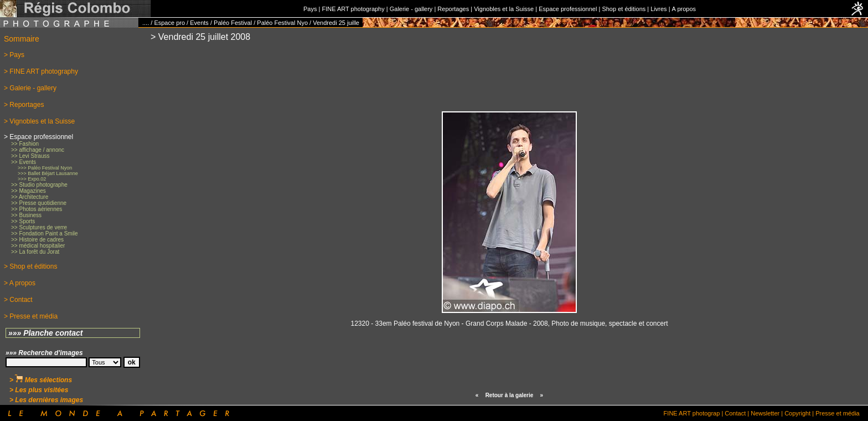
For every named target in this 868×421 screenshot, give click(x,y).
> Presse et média (31, 316)
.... (146, 23)
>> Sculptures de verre (39, 227)
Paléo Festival (233, 23)
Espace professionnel (568, 9)
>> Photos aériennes (37, 209)
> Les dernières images (46, 400)
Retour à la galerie (510, 395)
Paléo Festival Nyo (282, 23)
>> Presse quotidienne (39, 203)
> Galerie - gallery (30, 88)
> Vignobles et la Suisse (39, 121)
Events (199, 23)
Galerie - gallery (411, 9)
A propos (684, 9)
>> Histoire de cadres (37, 240)
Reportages (453, 9)
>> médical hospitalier (38, 246)
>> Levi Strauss (30, 156)
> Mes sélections (41, 380)
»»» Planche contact (46, 333)
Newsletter (765, 413)
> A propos (20, 283)
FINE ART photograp (692, 413)
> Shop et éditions (30, 266)
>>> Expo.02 (32, 179)
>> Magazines (29, 191)
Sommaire (22, 39)
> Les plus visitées (39, 390)
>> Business (26, 215)
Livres (658, 9)
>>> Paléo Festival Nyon (45, 168)
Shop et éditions (624, 9)
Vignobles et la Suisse (504, 9)
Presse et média (837, 413)
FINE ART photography (353, 9)
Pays (310, 9)
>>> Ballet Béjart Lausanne (48, 173)
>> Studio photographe (39, 185)
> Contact (18, 300)
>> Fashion (25, 144)
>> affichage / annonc (38, 150)
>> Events (24, 162)
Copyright (797, 413)
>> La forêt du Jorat (35, 252)
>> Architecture (30, 197)
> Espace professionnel (38, 137)
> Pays (14, 55)
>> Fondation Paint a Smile (45, 233)
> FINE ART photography (41, 71)
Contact (735, 413)
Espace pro (169, 23)
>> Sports (23, 221)
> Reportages (24, 105)
